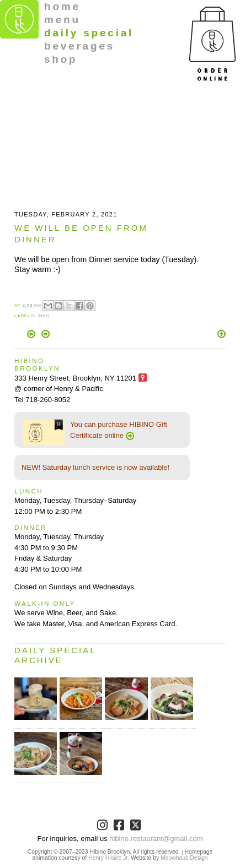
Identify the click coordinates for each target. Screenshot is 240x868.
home (62, 6)
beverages (79, 46)
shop (61, 59)
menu (62, 20)
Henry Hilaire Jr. (109, 858)
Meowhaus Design (184, 858)
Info (44, 316)
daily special (89, 33)
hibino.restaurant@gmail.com (156, 839)
